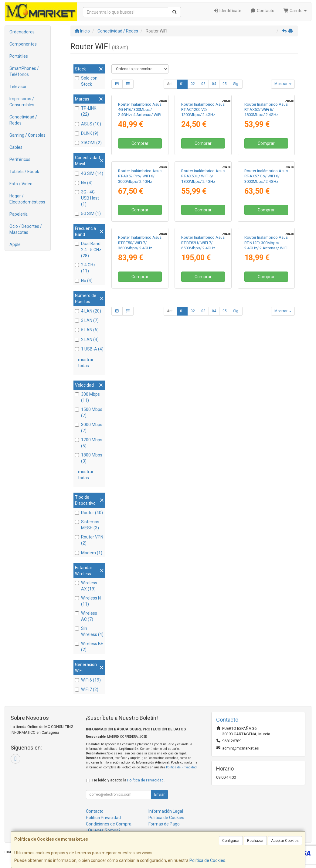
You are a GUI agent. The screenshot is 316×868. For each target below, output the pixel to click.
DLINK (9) (87, 133)
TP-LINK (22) (86, 111)
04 (214, 84)
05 (225, 84)
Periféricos (20, 159)
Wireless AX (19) (86, 586)
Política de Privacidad (181, 767)
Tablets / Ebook (24, 172)
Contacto (262, 11)
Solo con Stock (86, 81)
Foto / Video (21, 184)
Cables (16, 147)
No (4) (84, 183)
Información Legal (166, 811)
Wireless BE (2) (89, 647)
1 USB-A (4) (89, 349)
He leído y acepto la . (128, 780)
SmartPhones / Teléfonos (24, 71)
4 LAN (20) (88, 311)
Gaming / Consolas (27, 135)
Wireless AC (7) (86, 616)
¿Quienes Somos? (103, 830)
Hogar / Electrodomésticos (27, 199)
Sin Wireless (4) (89, 631)
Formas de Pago (164, 824)
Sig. (236, 84)
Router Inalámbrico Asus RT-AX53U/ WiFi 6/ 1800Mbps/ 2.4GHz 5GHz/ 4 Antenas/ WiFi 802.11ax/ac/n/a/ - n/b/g (203, 267)
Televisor (18, 87)
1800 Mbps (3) (89, 458)
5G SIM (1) (88, 214)
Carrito (295, 11)
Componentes (23, 44)
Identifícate (228, 11)
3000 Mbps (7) (89, 428)
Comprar (140, 186)
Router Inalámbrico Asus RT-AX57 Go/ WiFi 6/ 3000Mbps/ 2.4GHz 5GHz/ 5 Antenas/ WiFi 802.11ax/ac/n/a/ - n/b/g (266, 267)
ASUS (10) (88, 124)
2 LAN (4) (87, 340)
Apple (15, 244)
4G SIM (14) (89, 173)
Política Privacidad (103, 818)
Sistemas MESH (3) (87, 525)
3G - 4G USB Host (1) (87, 198)
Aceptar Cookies (285, 841)
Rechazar (255, 841)
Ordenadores (22, 32)
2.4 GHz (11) (85, 268)
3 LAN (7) (87, 320)
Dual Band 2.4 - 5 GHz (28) (88, 250)
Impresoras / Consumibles (22, 102)
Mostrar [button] (283, 84)
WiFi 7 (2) (87, 689)
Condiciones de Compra (109, 824)
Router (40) (89, 513)
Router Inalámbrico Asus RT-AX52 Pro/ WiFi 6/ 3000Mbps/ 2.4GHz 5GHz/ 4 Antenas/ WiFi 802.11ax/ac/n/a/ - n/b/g (140, 267)
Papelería (19, 214)
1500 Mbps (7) (89, 412)
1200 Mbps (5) (89, 443)
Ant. (170, 84)
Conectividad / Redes (23, 120)
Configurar (231, 841)
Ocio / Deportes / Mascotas (26, 229)
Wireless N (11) (88, 601)
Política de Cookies (207, 860)
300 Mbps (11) (87, 397)
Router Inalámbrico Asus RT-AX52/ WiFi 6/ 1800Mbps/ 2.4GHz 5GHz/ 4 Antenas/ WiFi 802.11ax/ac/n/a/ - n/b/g (266, 157)
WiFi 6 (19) (88, 680)
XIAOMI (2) (88, 143)
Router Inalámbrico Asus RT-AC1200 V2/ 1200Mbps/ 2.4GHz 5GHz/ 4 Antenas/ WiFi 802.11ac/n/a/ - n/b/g (203, 157)
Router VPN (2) (89, 540)
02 (193, 84)
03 (203, 84)
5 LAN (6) (87, 330)
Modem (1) (89, 553)
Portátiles (19, 56)
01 (182, 84)
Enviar (159, 795)
